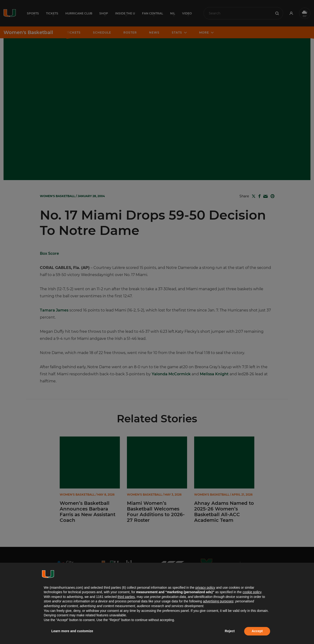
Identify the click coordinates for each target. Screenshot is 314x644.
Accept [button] (257, 631)
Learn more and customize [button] (72, 631)
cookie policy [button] (252, 592)
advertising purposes (218, 601)
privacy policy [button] (205, 588)
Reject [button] (230, 631)
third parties (126, 597)
